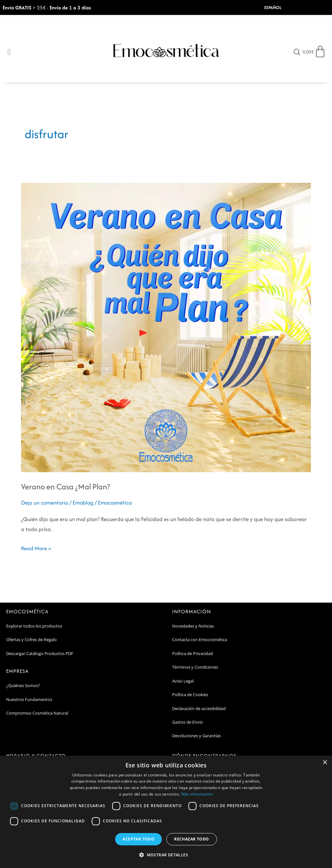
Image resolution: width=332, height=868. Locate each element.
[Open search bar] (297, 52)
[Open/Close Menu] (9, 52)
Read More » (36, 548)
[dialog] (166, 812)
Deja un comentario (45, 503)
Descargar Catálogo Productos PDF (40, 653)
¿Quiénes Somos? (23, 686)
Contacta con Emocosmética (200, 640)
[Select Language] (281, 8)
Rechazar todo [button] (191, 839)
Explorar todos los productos (34, 626)
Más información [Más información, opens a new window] (197, 794)
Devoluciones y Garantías (196, 736)
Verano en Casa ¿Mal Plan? (65, 487)
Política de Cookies (190, 695)
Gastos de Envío (188, 722)
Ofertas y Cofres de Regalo (31, 640)
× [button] (325, 763)
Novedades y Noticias (193, 626)
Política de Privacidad (193, 653)
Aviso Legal (183, 681)
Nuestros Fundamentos (29, 699)
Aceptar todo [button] (138, 839)
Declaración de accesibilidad (199, 708)
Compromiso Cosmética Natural (37, 713)
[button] (166, 855)
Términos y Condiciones (195, 667)
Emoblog (84, 503)
